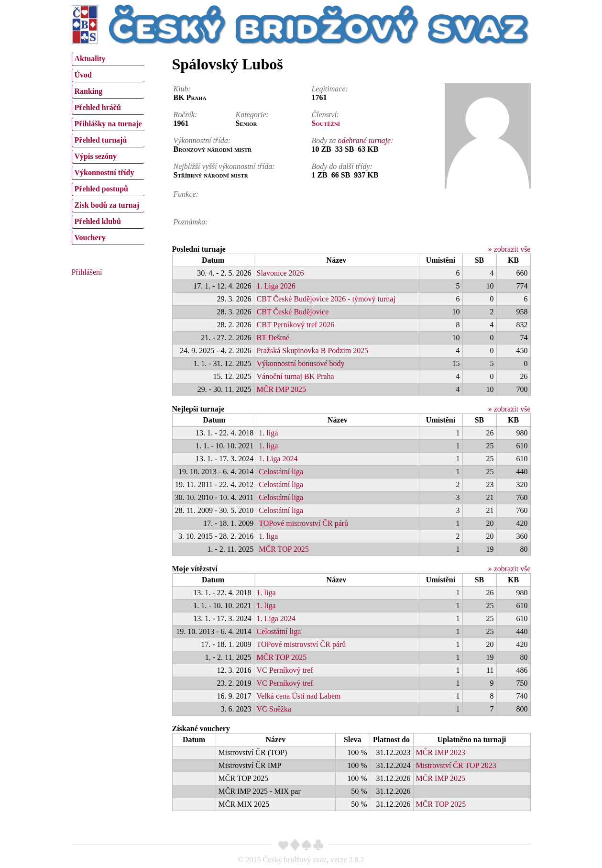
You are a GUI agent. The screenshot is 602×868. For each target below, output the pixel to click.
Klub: (182, 89)
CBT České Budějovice (293, 312)
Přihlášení (87, 272)
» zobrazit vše (509, 249)
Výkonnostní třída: (202, 140)
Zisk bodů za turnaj (107, 205)
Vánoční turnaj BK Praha (296, 376)
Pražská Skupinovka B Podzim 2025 (313, 351)
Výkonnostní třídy (104, 172)
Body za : (352, 140)
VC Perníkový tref (285, 670)
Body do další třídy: (342, 166)
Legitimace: (329, 89)
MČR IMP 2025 (281, 389)
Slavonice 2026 (280, 273)
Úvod (83, 75)
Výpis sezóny (96, 156)
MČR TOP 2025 (284, 549)
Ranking (89, 91)
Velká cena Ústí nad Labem (299, 696)
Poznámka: (191, 222)
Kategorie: (252, 115)
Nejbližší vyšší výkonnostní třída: (224, 166)
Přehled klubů (98, 221)
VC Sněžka (274, 709)
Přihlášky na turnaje (108, 124)
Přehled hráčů (98, 107)
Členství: (325, 115)
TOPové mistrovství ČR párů (303, 523)
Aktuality (90, 59)
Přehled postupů (101, 189)
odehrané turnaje (365, 140)
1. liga (268, 433)
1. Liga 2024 (278, 459)
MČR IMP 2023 (441, 752)
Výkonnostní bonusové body (301, 363)
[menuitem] (108, 59)
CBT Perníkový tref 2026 (296, 325)
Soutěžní (326, 123)
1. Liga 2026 (276, 286)
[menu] (108, 147)
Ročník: (186, 115)
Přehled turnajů (101, 140)
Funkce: (186, 194)
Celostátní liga (281, 472)
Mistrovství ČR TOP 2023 (456, 765)
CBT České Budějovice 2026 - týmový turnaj (326, 299)
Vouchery (90, 238)
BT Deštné (273, 338)
